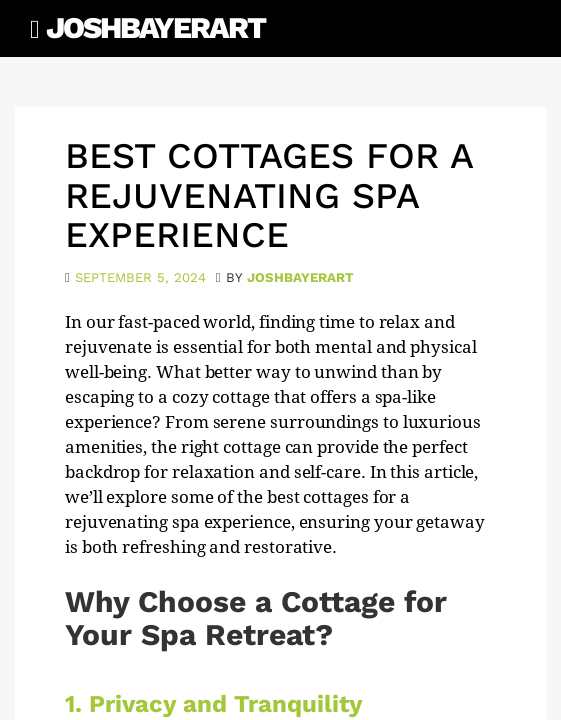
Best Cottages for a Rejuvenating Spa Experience (269, 195)
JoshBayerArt (155, 27)
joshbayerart (300, 277)
